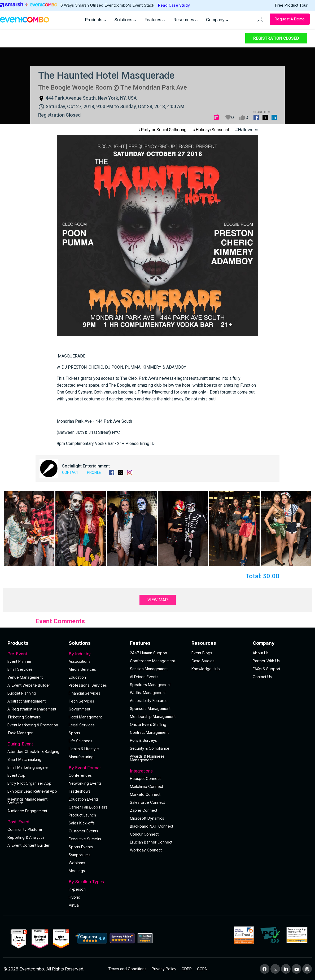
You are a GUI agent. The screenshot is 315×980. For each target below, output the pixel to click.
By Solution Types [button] (96, 882)
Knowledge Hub (206, 669)
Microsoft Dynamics (147, 818)
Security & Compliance (150, 748)
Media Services (82, 669)
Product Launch (82, 815)
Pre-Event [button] (35, 654)
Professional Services (88, 685)
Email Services (20, 669)
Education (77, 677)
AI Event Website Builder (29, 685)
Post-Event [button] (35, 822)
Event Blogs (202, 653)
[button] (29, 528)
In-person (77, 889)
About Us (261, 653)
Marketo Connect (145, 794)
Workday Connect (146, 850)
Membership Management (153, 716)
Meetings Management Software (27, 801)
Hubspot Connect (145, 778)
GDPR (187, 969)
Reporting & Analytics (26, 837)
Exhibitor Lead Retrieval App (32, 791)
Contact (71, 473)
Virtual (74, 905)
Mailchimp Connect (146, 786)
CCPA (202, 969)
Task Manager (20, 733)
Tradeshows (80, 791)
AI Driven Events (144, 677)
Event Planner (19, 661)
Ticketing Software (24, 717)
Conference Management (152, 661)
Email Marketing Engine (28, 767)
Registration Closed (276, 38)
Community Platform (25, 829)
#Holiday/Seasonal (211, 130)
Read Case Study (174, 5)
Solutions (125, 20)
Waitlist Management (148, 693)
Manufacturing (81, 757)
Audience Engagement (27, 811)
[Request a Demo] (290, 19)
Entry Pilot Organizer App (29, 783)
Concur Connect (144, 834)
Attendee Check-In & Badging (33, 751)
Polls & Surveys (143, 740)
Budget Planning (22, 693)
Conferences (80, 775)
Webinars (77, 863)
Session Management (149, 669)
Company (217, 20)
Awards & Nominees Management (147, 758)
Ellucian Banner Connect (151, 842)
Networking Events (85, 783)
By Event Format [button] (96, 768)
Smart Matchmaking (24, 759)
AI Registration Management (32, 709)
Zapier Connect (144, 810)
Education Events (84, 799)
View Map (158, 600)
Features (155, 20)
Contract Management (149, 732)
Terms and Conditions (127, 969)
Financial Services (84, 693)
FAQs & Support (266, 669)
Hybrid (75, 897)
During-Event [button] (35, 744)
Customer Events (83, 831)
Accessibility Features (149, 701)
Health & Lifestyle (84, 749)
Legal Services (82, 725)
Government (79, 709)
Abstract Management (27, 701)
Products (95, 20)
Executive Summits (85, 839)
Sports (74, 733)
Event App (16, 775)
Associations (80, 661)
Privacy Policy (164, 969)
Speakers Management (150, 685)
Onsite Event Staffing (148, 724)
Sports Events (81, 847)
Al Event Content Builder (29, 845)
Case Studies (203, 661)
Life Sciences (80, 741)
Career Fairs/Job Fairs (88, 807)
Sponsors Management (150, 708)
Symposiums (80, 855)
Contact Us (262, 677)
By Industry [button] (96, 654)
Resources (186, 20)
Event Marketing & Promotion (33, 725)
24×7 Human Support (149, 653)
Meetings (77, 871)
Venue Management (25, 677)
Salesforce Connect (147, 802)
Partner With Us (266, 661)
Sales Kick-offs (82, 823)
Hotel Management (85, 717)
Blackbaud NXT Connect (152, 826)
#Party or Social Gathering (162, 130)
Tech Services (81, 701)
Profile (94, 473)
